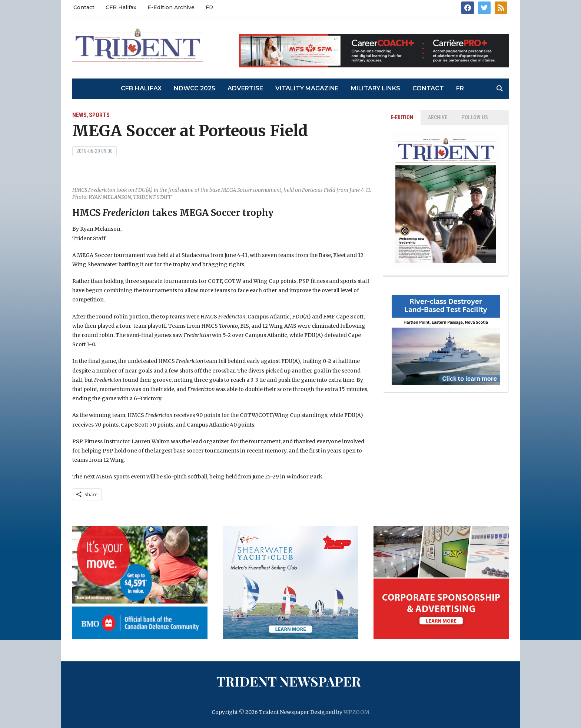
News (79, 115)
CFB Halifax (121, 7)
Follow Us (475, 117)
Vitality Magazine (307, 88)
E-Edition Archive (171, 7)
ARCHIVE (438, 117)
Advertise (245, 88)
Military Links (376, 88)
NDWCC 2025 (195, 88)
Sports (99, 115)
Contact (84, 7)
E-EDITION (402, 117)
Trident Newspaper (289, 681)
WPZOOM (356, 712)
